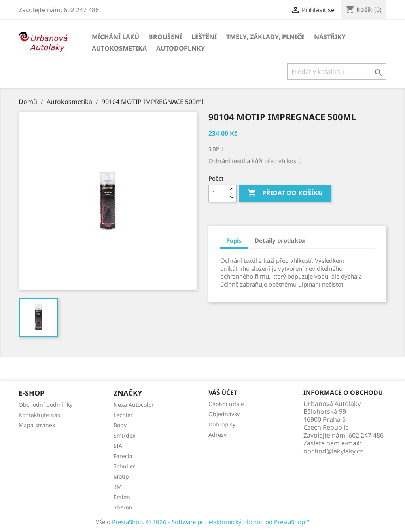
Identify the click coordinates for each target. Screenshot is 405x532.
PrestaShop (127, 522)
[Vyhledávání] (337, 72)
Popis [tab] (234, 240)
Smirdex (124, 435)
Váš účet (223, 392)
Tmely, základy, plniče (265, 37)
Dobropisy (222, 424)
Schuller (124, 466)
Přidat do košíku (285, 193)
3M (118, 487)
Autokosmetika (119, 48)
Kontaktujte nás (39, 415)
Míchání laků (115, 37)
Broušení (165, 37)
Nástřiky (330, 37)
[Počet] (218, 193)
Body (120, 425)
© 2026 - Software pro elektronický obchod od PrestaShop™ (228, 522)
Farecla (123, 456)
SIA (118, 446)
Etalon (122, 497)
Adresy (218, 435)
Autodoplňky (181, 48)
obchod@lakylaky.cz (333, 451)
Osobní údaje (226, 404)
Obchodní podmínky (45, 405)
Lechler (123, 415)
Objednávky (224, 414)
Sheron (123, 507)
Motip (121, 476)
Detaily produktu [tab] (280, 240)
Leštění (204, 37)
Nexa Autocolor (134, 405)
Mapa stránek (37, 425)
